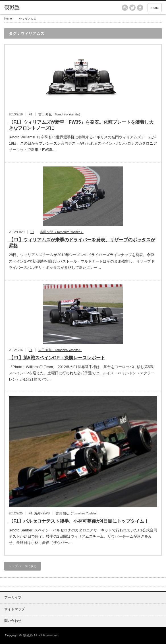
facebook (140, 8)
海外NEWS (42, 513)
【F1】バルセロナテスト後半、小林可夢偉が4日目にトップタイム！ (79, 521)
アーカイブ (13, 597)
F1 (31, 114)
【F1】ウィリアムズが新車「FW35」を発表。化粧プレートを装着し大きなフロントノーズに (81, 125)
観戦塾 (28, 635)
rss (125, 8)
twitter (132, 8)
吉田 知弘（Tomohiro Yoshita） (60, 114)
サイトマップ (14, 609)
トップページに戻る (23, 566)
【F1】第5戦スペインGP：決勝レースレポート (57, 358)
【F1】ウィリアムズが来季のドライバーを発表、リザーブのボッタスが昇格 (82, 243)
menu (155, 8)
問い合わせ (13, 621)
